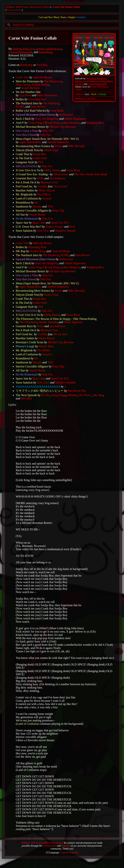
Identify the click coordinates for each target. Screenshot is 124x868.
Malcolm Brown (42, 77)
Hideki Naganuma (75, 119)
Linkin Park (40, 158)
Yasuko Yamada (48, 322)
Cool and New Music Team (52, 17)
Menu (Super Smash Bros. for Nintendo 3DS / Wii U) (47, 139)
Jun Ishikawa (57, 178)
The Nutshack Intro (27, 103)
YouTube (42, 65)
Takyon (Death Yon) (28, 150)
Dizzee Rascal (47, 190)
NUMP (20, 107)
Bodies (20, 99)
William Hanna (40, 85)
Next (19, 10)
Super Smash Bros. (30, 142)
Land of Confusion (27, 198)
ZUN (72, 227)
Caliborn (79, 94)
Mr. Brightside (24, 194)
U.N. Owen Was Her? (28, 227)
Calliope (102, 94)
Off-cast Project (52, 123)
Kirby (40, 178)
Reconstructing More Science (33, 146)
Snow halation (24, 231)
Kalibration (66, 115)
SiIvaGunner (61, 174)
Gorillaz (42, 186)
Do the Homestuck (27, 219)
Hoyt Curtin (23, 85)
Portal (58, 146)
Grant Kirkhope (61, 251)
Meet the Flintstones (28, 81)
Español (74, 853)
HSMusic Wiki (13, 7)
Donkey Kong (38, 251)
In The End (22, 158)
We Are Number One (28, 92)
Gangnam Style (25, 162)
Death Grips (51, 150)
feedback (66, 846)
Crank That (22, 154)
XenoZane (91, 78)
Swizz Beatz (73, 170)
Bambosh (101, 78)
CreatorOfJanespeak (97, 84)
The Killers (44, 194)
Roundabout (23, 202)
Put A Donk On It (26, 182)
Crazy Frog (35, 123)
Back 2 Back (23, 119)
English (64, 853)
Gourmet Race (24, 178)
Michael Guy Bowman (63, 127)
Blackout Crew (49, 182)
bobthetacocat (54, 49)
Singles (72, 17)
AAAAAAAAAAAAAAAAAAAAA (38, 387)
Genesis (47, 198)
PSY (41, 162)
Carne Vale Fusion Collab (35, 7)
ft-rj (32, 49)
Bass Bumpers (72, 123)
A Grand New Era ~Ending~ (33, 174)
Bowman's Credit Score (30, 342)
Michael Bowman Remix (30, 127)
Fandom (81, 17)
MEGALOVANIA (26, 166)
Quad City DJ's (60, 223)
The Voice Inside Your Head (90, 174)
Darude (37, 206)
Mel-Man (26, 398)
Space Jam (22, 223)
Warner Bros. (46, 346)
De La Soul (60, 186)
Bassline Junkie (25, 190)
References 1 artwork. (85, 99)
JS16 (50, 206)
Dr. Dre (46, 395)
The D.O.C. (85, 395)
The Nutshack (51, 103)
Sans (87, 94)
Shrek (94, 94)
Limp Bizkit (57, 111)
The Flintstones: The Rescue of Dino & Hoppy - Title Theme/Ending (56, 319)
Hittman (72, 395)
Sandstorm (22, 206)
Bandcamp (26, 65)
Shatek (56, 170)
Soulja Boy (40, 154)
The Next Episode (26, 395)
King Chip (58, 211)
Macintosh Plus (77, 391)
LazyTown (25, 95)
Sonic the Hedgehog (47, 119)
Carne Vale (22, 77)
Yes (36, 202)
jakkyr (109, 81)
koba (103, 81)
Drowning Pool (37, 99)
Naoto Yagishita (73, 322)
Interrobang (46, 52)
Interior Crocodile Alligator (32, 211)
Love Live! (43, 231)
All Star (20, 215)
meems (40, 49)
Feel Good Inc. (25, 186)
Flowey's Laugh (25, 346)
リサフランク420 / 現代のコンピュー (40, 391)
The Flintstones (53, 81)
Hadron (78, 81)
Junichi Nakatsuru (58, 142)
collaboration (49, 846)
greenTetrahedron (91, 81)
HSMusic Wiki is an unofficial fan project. (42, 843)
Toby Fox (48, 131)
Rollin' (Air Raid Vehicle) (31, 111)
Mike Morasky (76, 146)
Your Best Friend (26, 135)
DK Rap (21, 251)
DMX (47, 170)
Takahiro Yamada (65, 231)
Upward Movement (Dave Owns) (35, 115)
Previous (11, 10)
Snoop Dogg (59, 395)
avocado (79, 84)
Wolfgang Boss (95, 123)
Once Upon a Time (27, 131)
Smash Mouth (37, 215)
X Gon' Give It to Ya (28, 170)
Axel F (20, 123)
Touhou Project (54, 227)
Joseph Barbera (30, 88)
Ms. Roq (98, 395)
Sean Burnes (38, 107)
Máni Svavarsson (47, 95)
